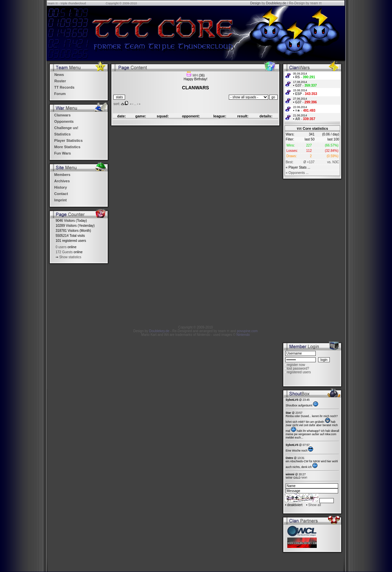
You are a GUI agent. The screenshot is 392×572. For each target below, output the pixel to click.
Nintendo (243, 335)
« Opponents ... (297, 173)
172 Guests (64, 252)
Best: (289, 162)
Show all (315, 505)
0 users (61, 247)
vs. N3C (333, 162)
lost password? (298, 368)
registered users (299, 372)
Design (255, 3)
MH (195, 75)
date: (121, 116)
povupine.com (247, 331)
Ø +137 (309, 162)
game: (141, 116)
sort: (117, 104)
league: (220, 116)
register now (296, 365)
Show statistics (70, 257)
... (135, 104)
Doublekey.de (276, 3)
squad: (163, 116)
